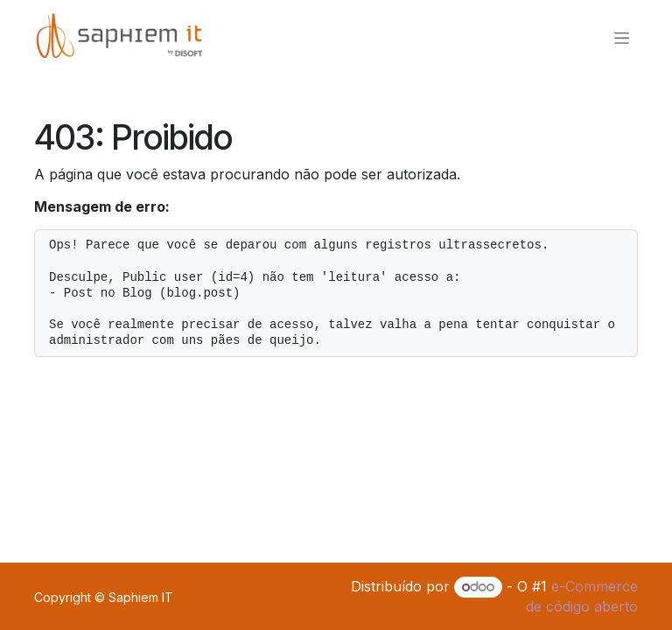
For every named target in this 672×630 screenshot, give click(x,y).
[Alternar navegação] (622, 38)
